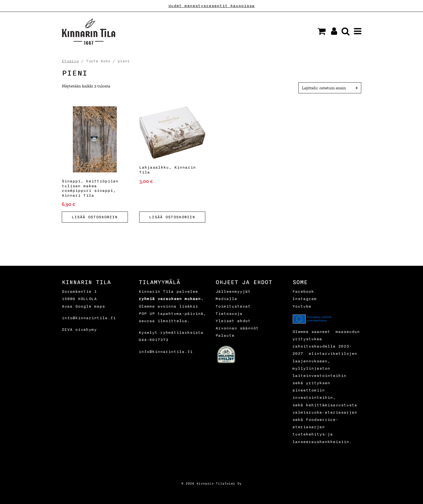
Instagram (305, 299)
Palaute (225, 336)
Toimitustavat (233, 306)
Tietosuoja (229, 314)
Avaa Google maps (83, 306)
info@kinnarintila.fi (89, 318)
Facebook (303, 292)
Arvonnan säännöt (237, 328)
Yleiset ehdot (233, 321)
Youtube (302, 306)
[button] (322, 31)
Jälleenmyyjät (233, 292)
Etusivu (70, 61)
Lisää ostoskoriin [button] (95, 217)
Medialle (226, 299)
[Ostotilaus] (330, 88)
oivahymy (86, 330)
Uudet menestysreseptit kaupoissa (211, 6)
